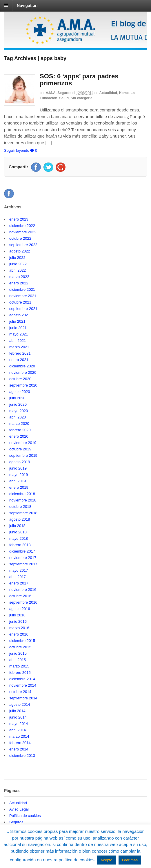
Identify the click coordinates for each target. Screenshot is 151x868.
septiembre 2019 (23, 455)
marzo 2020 (19, 424)
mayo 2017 (19, 570)
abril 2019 (18, 481)
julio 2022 (17, 258)
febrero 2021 (20, 353)
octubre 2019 (20, 449)
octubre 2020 (20, 379)
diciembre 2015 (22, 641)
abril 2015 (18, 660)
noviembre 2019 (23, 443)
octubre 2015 (20, 647)
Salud (64, 98)
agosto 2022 (20, 251)
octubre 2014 (20, 692)
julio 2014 (17, 711)
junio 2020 (18, 404)
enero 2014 (19, 749)
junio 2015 (18, 653)
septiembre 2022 (23, 245)
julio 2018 (17, 526)
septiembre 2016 (23, 602)
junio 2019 (18, 468)
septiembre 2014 (23, 698)
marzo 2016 (19, 628)
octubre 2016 (20, 596)
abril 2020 (18, 417)
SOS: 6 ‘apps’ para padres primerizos (79, 80)
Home (124, 93)
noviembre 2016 (23, 590)
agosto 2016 (20, 609)
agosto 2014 (20, 704)
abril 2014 (18, 730)
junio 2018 (18, 532)
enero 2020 (19, 436)
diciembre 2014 (22, 679)
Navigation (27, 6)
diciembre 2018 (22, 494)
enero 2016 (19, 634)
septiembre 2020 (23, 385)
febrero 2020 (20, 430)
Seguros (16, 822)
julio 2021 (17, 321)
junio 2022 (18, 264)
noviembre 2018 (23, 500)
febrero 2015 (20, 673)
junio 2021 (18, 328)
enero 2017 (19, 583)
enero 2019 (19, 487)
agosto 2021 (20, 315)
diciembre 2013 (22, 756)
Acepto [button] (106, 860)
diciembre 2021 (22, 289)
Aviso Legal (19, 809)
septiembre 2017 (23, 564)
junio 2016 (18, 621)
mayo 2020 (19, 411)
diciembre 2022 (22, 226)
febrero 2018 (20, 545)
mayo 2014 (19, 724)
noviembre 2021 (23, 296)
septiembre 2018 (23, 513)
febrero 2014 (20, 743)
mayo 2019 (19, 475)
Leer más (130, 860)
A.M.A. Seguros (59, 93)
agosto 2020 (20, 392)
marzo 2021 (19, 347)
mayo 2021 (19, 334)
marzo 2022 (19, 277)
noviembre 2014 (23, 685)
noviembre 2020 (23, 372)
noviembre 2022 (23, 232)
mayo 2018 (19, 538)
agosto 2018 (20, 519)
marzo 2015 (19, 666)
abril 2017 (18, 577)
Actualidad (108, 93)
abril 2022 (18, 270)
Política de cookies (25, 816)
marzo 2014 (19, 736)
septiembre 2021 (23, 309)
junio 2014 (18, 717)
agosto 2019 (20, 462)
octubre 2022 (20, 238)
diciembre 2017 (22, 551)
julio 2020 (17, 398)
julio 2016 (17, 615)
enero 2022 (19, 283)
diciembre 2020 (22, 366)
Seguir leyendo (17, 150)
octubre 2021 (20, 302)
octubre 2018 (20, 507)
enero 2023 (19, 219)
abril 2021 (18, 341)
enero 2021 (19, 360)
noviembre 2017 (23, 558)
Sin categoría (82, 98)
